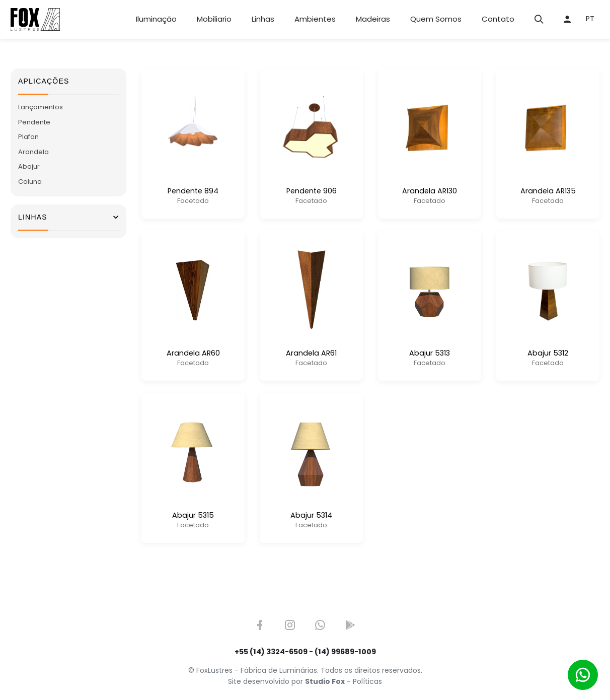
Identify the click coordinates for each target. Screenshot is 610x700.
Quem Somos (436, 19)
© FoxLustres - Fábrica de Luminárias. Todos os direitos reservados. (305, 670)
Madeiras (373, 19)
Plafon (28, 137)
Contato (498, 19)
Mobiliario (214, 19)
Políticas (367, 681)
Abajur (29, 166)
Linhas (263, 19)
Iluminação (156, 19)
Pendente (34, 122)
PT (590, 19)
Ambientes (315, 19)
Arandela (33, 152)
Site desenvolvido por (286, 681)
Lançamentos (41, 107)
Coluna (30, 182)
